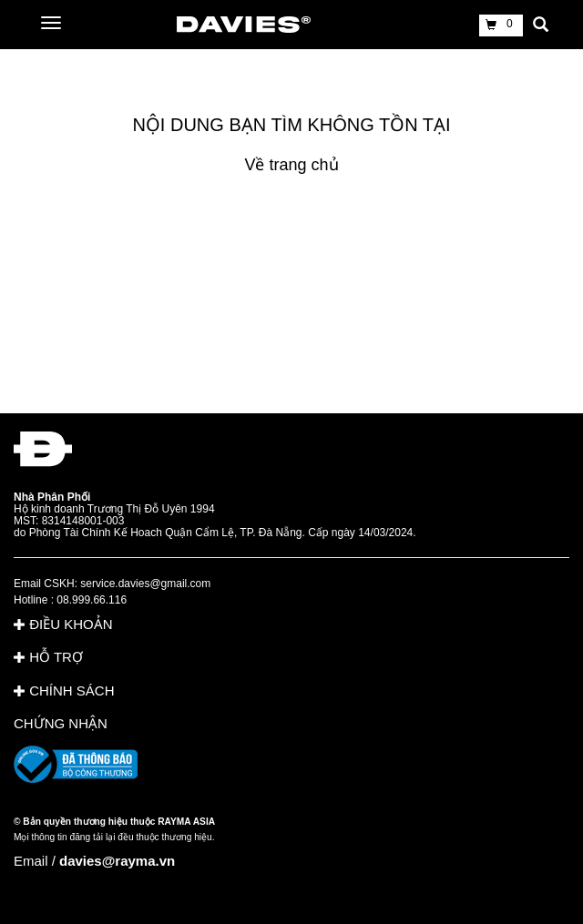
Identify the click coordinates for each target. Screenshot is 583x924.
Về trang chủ (291, 165)
